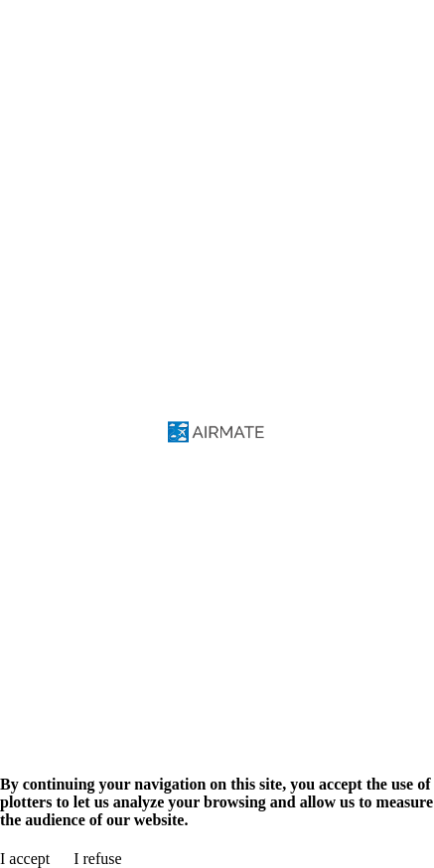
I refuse (97, 859)
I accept (25, 859)
